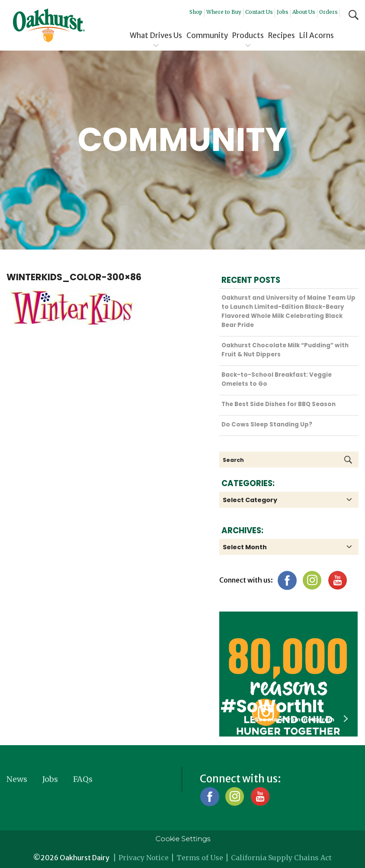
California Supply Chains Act (281, 858)
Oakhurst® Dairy (49, 26)
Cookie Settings (183, 839)
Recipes (282, 35)
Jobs (283, 12)
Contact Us (259, 12)
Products (248, 35)
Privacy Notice (144, 858)
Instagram (312, 580)
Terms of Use (200, 858)
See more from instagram (301, 719)
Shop (196, 12)
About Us (304, 12)
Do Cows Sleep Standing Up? (267, 424)
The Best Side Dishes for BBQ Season (279, 404)
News (17, 779)
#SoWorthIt (272, 706)
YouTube (337, 580)
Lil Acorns (317, 35)
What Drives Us (156, 35)
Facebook (287, 580)
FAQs (83, 779)
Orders (328, 12)
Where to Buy (224, 12)
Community (207, 35)
